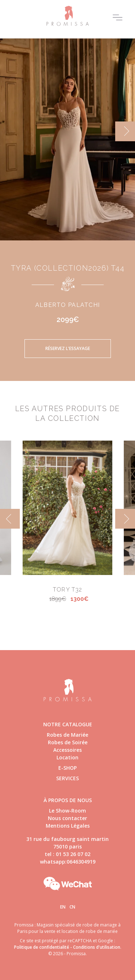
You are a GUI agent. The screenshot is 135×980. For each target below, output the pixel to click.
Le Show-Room (67, 811)
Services (67, 778)
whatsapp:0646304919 (68, 862)
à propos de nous (68, 800)
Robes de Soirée (68, 742)
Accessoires (67, 750)
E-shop (67, 768)
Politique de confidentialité (42, 947)
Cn (72, 907)
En (63, 907)
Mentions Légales (68, 826)
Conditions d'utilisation (97, 947)
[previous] (10, 519)
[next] (125, 131)
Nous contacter (67, 818)
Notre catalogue (68, 724)
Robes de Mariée (67, 735)
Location (67, 757)
